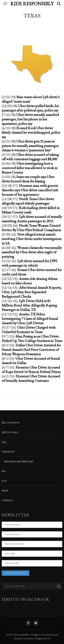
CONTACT (7, 500)
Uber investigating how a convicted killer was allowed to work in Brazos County (30, 168)
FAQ (4, 442)
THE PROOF (8, 452)
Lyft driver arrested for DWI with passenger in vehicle (30, 263)
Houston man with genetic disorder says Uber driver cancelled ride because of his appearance (30, 190)
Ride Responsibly (32, 4)
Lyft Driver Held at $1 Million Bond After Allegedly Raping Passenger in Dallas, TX (29, 305)
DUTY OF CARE (10, 432)
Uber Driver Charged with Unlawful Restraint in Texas (29, 330)
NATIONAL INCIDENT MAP (19, 462)
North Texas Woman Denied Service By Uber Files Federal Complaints (31, 228)
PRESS (5, 491)
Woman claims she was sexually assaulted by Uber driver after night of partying (32, 252)
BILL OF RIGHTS (11, 423)
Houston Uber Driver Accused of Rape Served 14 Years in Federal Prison (31, 369)
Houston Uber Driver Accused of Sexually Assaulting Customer (31, 378)
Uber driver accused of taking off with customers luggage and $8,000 (30, 157)
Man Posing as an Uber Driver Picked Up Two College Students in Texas (32, 338)
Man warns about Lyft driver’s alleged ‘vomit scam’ (31, 99)
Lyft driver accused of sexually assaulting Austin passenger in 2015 (32, 219)
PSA (4, 471)
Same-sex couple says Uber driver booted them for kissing (28, 179)
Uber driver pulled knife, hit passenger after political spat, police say (30, 108)
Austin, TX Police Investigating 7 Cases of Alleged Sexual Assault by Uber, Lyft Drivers (30, 318)
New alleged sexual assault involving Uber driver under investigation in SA (32, 239)
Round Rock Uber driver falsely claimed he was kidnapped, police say (31, 132)
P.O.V (4, 481)
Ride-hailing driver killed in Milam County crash (31, 210)
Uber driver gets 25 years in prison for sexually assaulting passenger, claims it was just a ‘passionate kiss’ (30, 146)
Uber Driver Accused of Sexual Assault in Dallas (31, 361)
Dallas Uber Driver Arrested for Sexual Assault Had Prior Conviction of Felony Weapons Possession (31, 349)
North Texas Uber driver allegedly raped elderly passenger (28, 201)
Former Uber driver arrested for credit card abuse (32, 272)
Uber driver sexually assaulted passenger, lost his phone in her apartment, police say (30, 119)
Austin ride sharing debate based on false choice (30, 281)
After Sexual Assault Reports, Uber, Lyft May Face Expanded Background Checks (32, 292)
